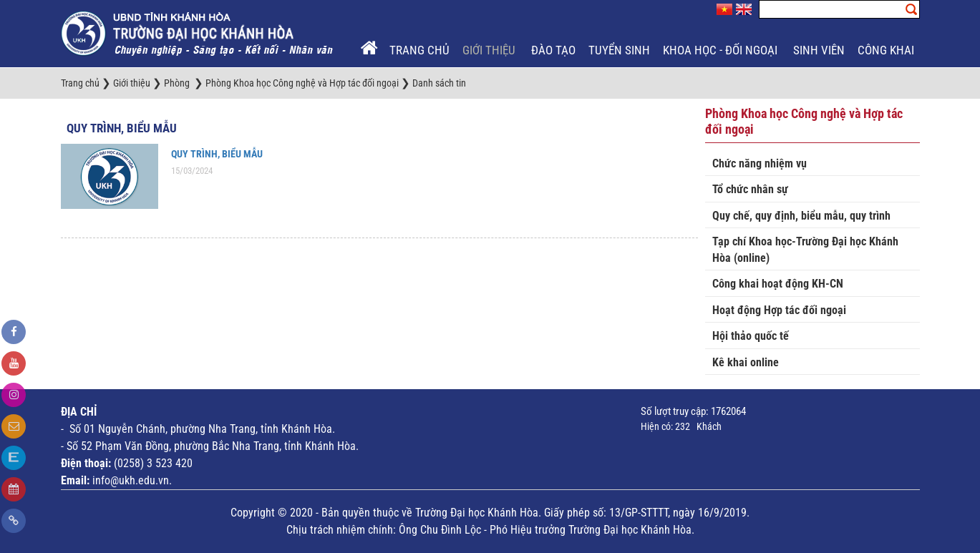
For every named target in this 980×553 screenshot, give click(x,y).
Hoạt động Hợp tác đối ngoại (779, 310)
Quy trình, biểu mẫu (122, 128)
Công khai (887, 50)
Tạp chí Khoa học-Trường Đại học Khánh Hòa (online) (805, 250)
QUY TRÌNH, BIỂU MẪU (217, 154)
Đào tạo (553, 50)
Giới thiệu (490, 50)
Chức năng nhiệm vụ (760, 163)
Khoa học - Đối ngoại (722, 50)
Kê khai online (746, 362)
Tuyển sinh (619, 50)
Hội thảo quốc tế (751, 336)
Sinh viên (819, 50)
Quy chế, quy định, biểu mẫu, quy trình (801, 216)
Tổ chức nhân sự (750, 189)
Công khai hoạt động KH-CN (778, 284)
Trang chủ (419, 50)
